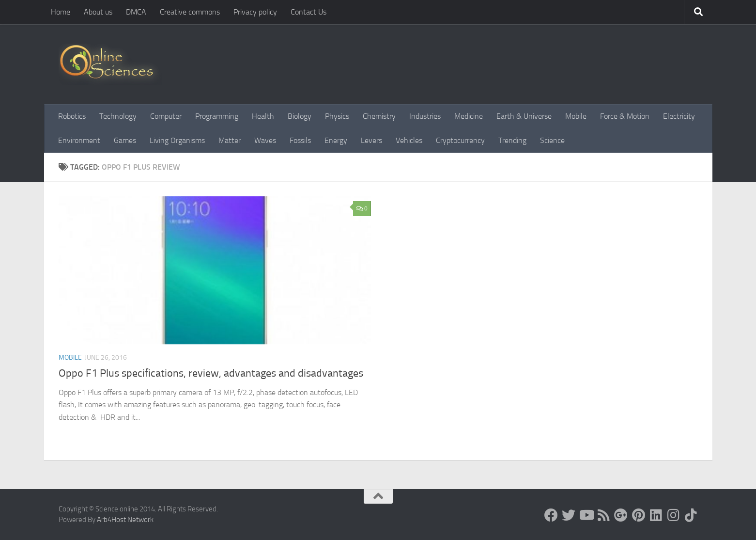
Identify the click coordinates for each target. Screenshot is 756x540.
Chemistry (379, 116)
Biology (300, 116)
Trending (512, 140)
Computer (166, 116)
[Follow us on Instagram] (673, 515)
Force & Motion (625, 116)
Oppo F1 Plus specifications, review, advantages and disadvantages (211, 373)
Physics (337, 116)
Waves (265, 140)
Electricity (679, 116)
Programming (217, 116)
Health (263, 116)
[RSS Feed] (603, 515)
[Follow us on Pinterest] (638, 515)
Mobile (576, 116)
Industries (425, 116)
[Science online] (551, 515)
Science (552, 140)
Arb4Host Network (125, 520)
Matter (230, 140)
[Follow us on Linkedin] (656, 515)
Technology (118, 116)
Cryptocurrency (460, 140)
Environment (79, 140)
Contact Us (309, 12)
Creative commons (190, 12)
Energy (336, 140)
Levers (371, 140)
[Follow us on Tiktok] (691, 515)
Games (125, 140)
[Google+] (621, 515)
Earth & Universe (524, 116)
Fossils (300, 140)
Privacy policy (255, 12)
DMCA (136, 12)
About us (98, 12)
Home (61, 12)
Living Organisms (177, 140)
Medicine (469, 116)
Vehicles (409, 140)
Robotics (72, 116)
